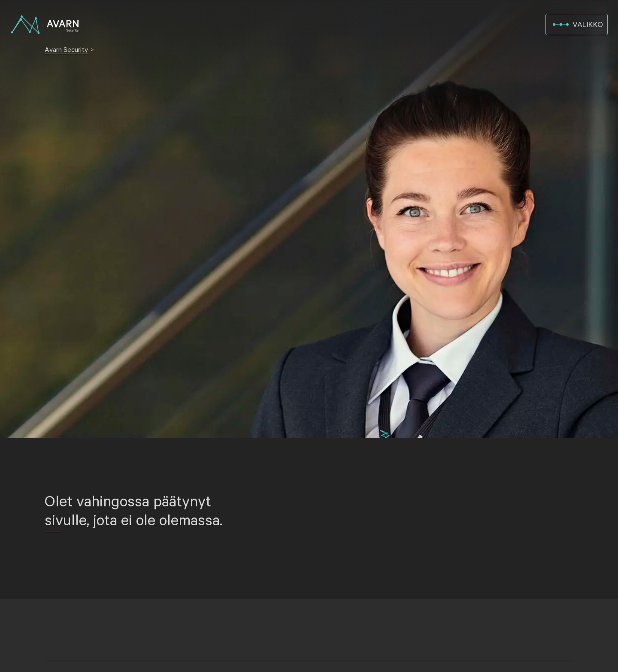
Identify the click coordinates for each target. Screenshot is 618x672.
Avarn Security (66, 50)
